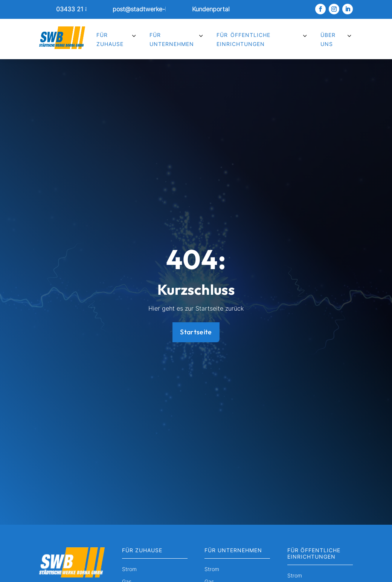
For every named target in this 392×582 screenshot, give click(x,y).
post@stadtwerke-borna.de (151, 9)
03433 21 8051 (78, 9)
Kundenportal (211, 9)
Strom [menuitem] (129, 569)
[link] (63, 9)
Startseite (196, 332)
